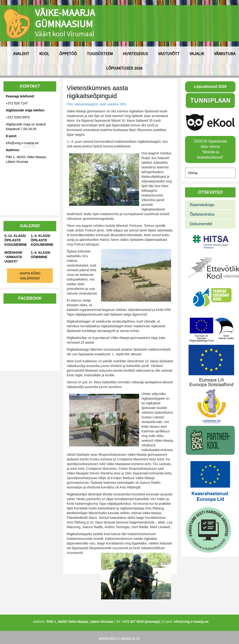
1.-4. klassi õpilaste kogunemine (42, 240)
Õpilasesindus (202, 214)
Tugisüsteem (100, 54)
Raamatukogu (202, 205)
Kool (44, 54)
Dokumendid (201, 224)
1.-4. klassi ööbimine (40, 255)
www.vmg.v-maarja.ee (120, 639)
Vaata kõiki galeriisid (30, 276)
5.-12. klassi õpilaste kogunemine (16, 240)
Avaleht (21, 54)
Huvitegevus (135, 54)
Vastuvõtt (169, 54)
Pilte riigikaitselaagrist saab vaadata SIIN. (97, 104)
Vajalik (197, 54)
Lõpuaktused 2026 (124, 68)
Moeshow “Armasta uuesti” (13, 257)
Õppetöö (68, 54)
